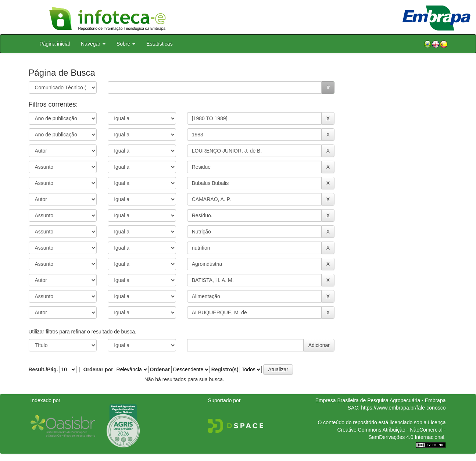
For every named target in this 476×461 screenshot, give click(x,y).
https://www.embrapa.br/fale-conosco (403, 408)
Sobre (126, 44)
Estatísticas (160, 44)
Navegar (93, 44)
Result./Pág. (43, 369)
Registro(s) (225, 369)
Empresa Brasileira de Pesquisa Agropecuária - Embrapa (381, 400)
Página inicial (55, 44)
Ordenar (160, 369)
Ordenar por (98, 369)
